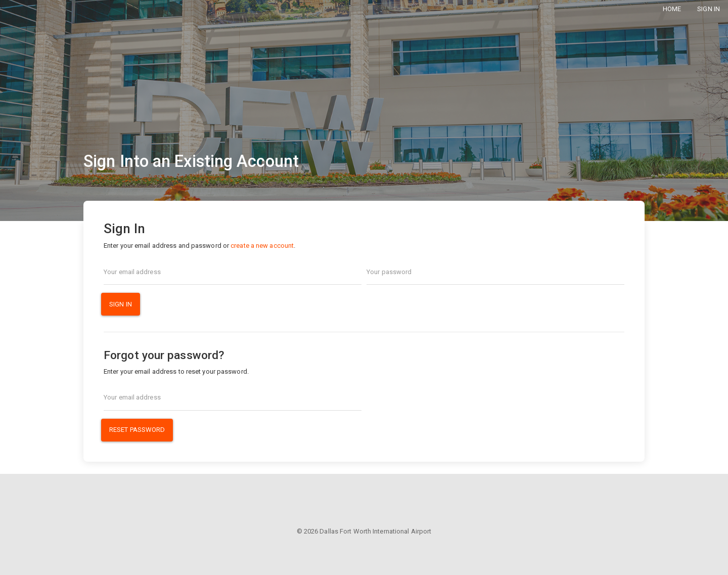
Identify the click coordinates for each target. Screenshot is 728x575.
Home (672, 9)
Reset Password (137, 430)
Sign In (709, 9)
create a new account (262, 246)
